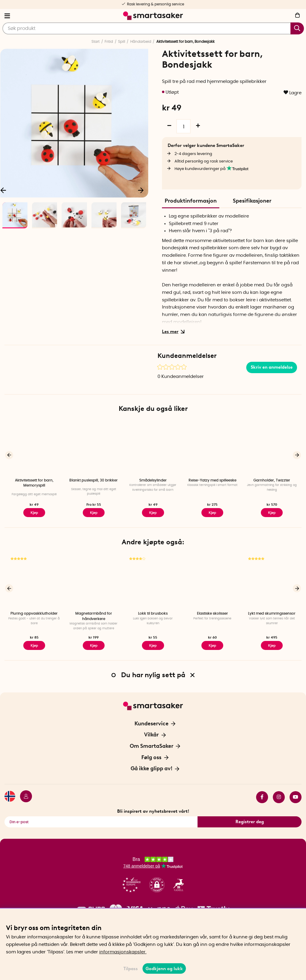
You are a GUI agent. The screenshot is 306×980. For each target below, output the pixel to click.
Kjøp (94, 513)
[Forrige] (9, 455)
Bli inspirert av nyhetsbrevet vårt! (153, 811)
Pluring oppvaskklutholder (34, 613)
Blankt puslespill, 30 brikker (94, 480)
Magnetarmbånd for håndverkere (94, 616)
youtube (296, 797)
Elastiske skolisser (212, 613)
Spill (122, 42)
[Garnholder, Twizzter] (272, 448)
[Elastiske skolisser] (212, 582)
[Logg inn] (24, 797)
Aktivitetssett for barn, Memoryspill (34, 483)
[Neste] (141, 190)
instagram (279, 797)
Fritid (109, 42)
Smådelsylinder (153, 480)
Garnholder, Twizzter (272, 480)
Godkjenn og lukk (164, 969)
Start (95, 42)
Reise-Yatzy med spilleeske (212, 480)
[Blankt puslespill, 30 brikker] (94, 448)
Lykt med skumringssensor (272, 613)
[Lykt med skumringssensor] (272, 582)
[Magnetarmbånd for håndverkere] (94, 582)
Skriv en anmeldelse (272, 367)
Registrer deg (250, 822)
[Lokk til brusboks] (153, 582)
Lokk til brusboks (153, 613)
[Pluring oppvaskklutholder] (34, 582)
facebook (262, 797)
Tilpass (131, 969)
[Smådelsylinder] (153, 448)
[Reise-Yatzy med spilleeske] (212, 448)
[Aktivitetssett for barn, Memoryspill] (34, 448)
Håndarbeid (141, 42)
